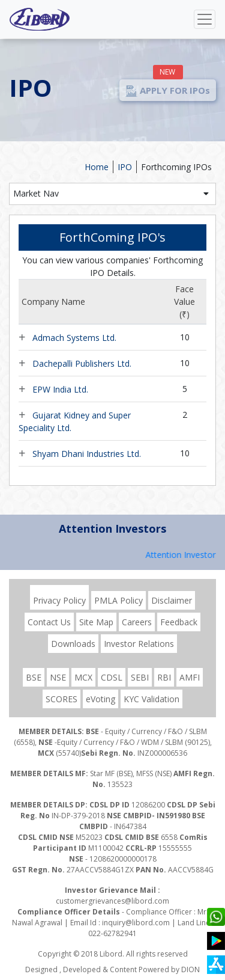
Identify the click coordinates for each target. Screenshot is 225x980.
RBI (164, 677)
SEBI (140, 677)
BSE (34, 677)
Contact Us (49, 622)
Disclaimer (172, 600)
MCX (83, 677)
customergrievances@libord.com (112, 901)
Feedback (179, 622)
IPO (125, 167)
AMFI (190, 677)
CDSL (112, 677)
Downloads (73, 644)
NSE (58, 677)
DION (190, 969)
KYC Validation (151, 699)
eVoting (100, 699)
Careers (137, 622)
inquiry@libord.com (136, 923)
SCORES (61, 699)
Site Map (96, 622)
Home (97, 167)
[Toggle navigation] (205, 19)
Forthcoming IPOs (176, 167)
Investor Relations (139, 644)
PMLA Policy (118, 600)
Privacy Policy (59, 600)
